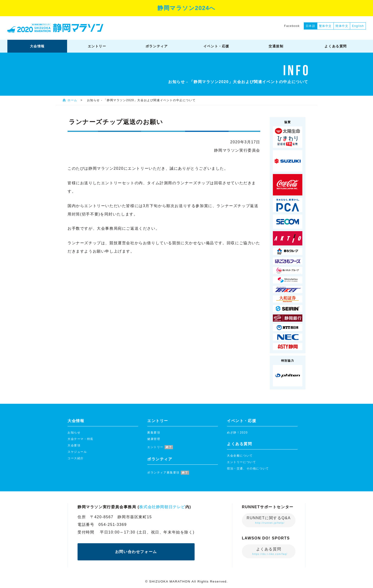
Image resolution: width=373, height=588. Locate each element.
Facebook (292, 26)
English (358, 26)
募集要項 (154, 433)
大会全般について (240, 456)
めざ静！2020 (237, 433)
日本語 (311, 26)
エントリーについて (241, 462)
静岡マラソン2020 (55, 28)
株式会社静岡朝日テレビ (162, 507)
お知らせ (74, 433)
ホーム (72, 100)
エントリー (160, 447)
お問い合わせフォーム (136, 552)
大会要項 (74, 445)
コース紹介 (76, 458)
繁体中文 (325, 26)
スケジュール (77, 452)
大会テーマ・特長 (81, 439)
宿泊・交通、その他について (248, 468)
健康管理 (154, 439)
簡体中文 (342, 26)
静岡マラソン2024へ (186, 8)
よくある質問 (270, 551)
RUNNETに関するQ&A (269, 520)
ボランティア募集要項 (168, 473)
